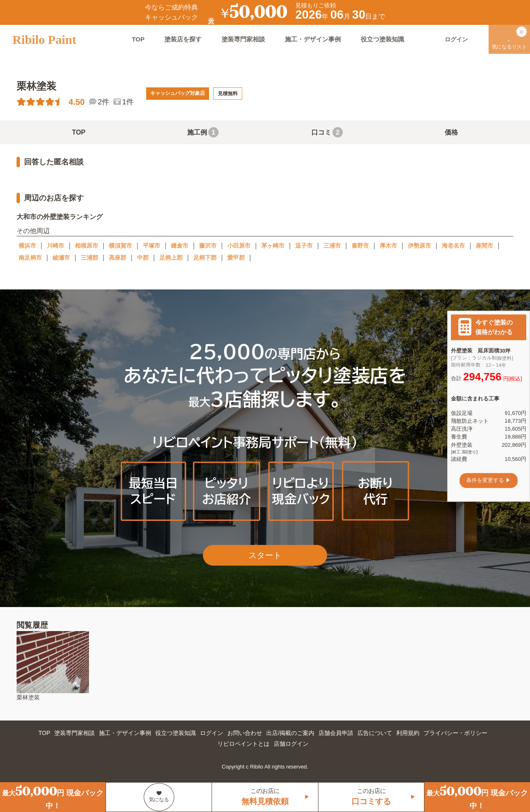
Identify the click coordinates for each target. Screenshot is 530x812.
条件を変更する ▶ (489, 481)
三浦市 (332, 246)
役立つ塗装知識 (382, 39)
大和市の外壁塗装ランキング (60, 217)
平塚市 (152, 246)
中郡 (143, 258)
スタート (265, 555)
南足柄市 (30, 258)
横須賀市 (120, 246)
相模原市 (87, 246)
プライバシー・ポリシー (455, 733)
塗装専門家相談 (243, 39)
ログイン (212, 733)
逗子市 (304, 246)
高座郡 (118, 258)
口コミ (327, 132)
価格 (451, 132)
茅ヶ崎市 (273, 246)
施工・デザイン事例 (313, 39)
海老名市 (453, 246)
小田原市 (239, 246)
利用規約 (408, 733)
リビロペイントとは (243, 744)
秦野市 (360, 246)
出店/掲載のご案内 (290, 733)
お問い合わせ (245, 733)
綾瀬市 (61, 258)
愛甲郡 (236, 258)
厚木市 (388, 246)
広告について (375, 733)
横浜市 (27, 246)
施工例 (203, 132)
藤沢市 (208, 246)
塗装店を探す (183, 39)
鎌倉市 (180, 246)
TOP (138, 39)
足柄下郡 (205, 258)
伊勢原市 (419, 246)
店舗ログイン (291, 744)
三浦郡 (89, 258)
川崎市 (55, 246)
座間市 (484, 246)
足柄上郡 (171, 258)
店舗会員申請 (336, 733)
